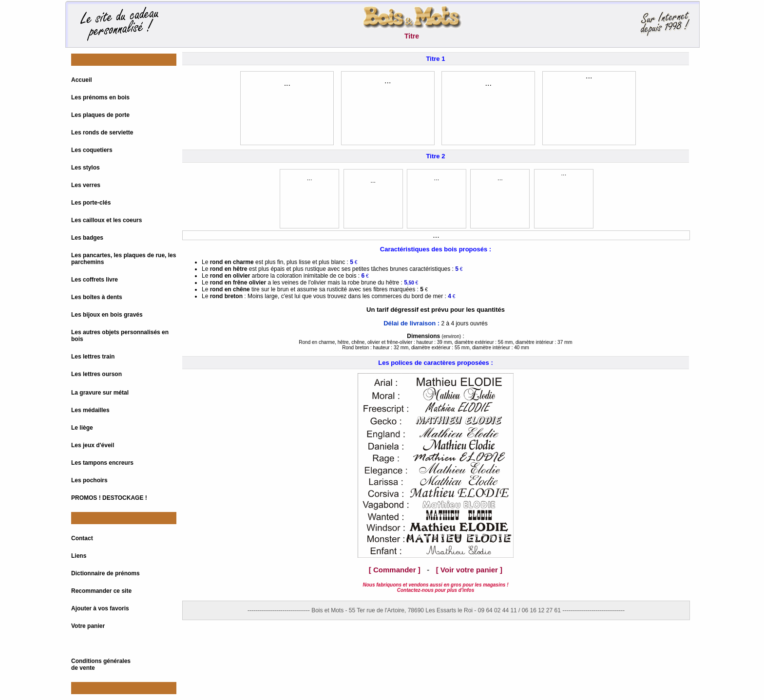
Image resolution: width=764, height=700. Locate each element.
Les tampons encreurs (102, 463)
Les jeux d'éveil (93, 445)
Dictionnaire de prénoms (105, 573)
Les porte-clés (91, 203)
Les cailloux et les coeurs (106, 220)
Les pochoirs (89, 480)
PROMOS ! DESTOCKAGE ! (109, 498)
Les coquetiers (92, 150)
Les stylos (86, 168)
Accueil (82, 80)
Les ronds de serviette (102, 132)
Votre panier (88, 626)
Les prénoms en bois (100, 97)
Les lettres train (93, 357)
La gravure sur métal (100, 393)
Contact (82, 538)
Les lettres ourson (96, 374)
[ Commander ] (395, 570)
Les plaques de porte (100, 115)
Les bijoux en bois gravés (107, 315)
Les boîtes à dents (97, 297)
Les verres (86, 185)
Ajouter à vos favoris (100, 608)
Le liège (82, 428)
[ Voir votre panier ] (469, 570)
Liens (79, 556)
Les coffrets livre (95, 280)
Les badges (87, 238)
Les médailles (90, 410)
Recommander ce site (101, 591)
